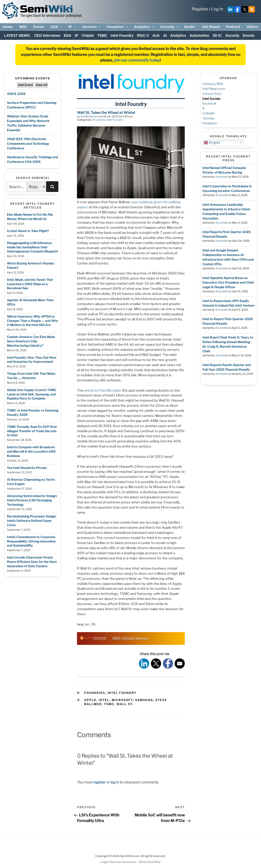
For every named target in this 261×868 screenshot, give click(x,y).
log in (115, 782)
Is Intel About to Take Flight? (28, 231)
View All (41, 85)
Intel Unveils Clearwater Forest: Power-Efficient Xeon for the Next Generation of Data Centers (32, 562)
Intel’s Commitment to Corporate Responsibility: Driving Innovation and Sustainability (31, 541)
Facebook (209, 104)
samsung (144, 700)
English (212, 142)
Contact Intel (212, 94)
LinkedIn (208, 113)
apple (90, 700)
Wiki (23, 27)
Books (190, 27)
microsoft (122, 700)
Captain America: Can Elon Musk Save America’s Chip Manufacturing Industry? (31, 341)
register (99, 782)
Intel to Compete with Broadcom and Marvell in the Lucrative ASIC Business (31, 451)
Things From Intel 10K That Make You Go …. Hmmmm (31, 376)
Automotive (199, 35)
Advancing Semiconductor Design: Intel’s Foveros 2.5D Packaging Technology (32, 500)
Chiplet (88, 35)
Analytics (144, 27)
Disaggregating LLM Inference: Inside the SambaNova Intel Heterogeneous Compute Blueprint (32, 247)
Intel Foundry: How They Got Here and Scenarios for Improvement (32, 360)
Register (200, 9)
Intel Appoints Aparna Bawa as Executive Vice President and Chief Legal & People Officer (228, 282)
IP (73, 27)
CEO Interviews (47, 35)
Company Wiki (213, 84)
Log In (217, 9)
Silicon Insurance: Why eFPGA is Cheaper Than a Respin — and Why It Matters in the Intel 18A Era (32, 321)
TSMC (102, 35)
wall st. (125, 704)
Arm (156, 35)
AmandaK (222, 177)
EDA (57, 27)
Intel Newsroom (214, 89)
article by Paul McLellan (103, 390)
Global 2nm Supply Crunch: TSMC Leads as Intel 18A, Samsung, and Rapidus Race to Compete (32, 394)
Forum (39, 27)
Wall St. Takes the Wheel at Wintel (106, 112)
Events (249, 35)
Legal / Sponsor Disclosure (119, 862)
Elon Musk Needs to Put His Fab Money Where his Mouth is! (30, 217)
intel (104, 700)
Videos (252, 27)
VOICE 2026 (16, 94)
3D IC (217, 35)
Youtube (208, 118)
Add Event (25, 85)
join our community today (137, 60)
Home (8, 27)
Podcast (233, 27)
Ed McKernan (89, 116)
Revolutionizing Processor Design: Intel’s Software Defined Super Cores (32, 521)
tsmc (109, 704)
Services (92, 27)
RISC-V (143, 35)
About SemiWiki (150, 862)
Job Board (211, 27)
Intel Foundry (122, 35)
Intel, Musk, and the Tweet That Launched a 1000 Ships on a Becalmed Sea (30, 284)
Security (169, 27)
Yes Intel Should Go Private (27, 468)
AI (165, 35)
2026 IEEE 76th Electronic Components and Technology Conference (28, 144)
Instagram (210, 123)
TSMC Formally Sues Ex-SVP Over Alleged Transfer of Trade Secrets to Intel (32, 431)
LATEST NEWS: (17, 35)
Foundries (118, 27)
